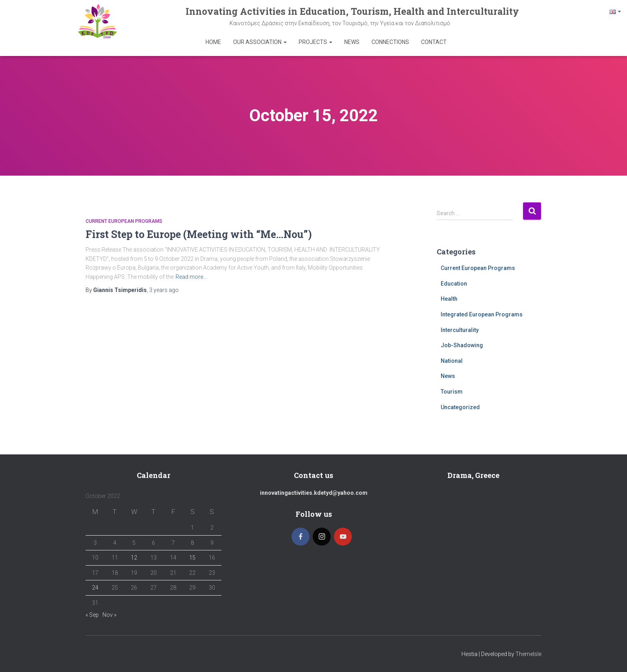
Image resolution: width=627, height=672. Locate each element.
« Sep (92, 615)
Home (213, 42)
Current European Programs (124, 221)
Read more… (191, 277)
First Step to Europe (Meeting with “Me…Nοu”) (199, 234)
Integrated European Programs (482, 314)
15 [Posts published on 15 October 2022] (192, 558)
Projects (315, 42)
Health (449, 299)
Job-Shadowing (462, 345)
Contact (434, 42)
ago (164, 290)
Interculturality (460, 330)
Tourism (452, 392)
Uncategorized (460, 407)
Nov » (109, 615)
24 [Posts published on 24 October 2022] (95, 588)
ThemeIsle (528, 654)
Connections (390, 42)
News (352, 42)
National (452, 361)
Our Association (260, 42)
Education (454, 284)
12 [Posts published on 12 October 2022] (134, 558)
